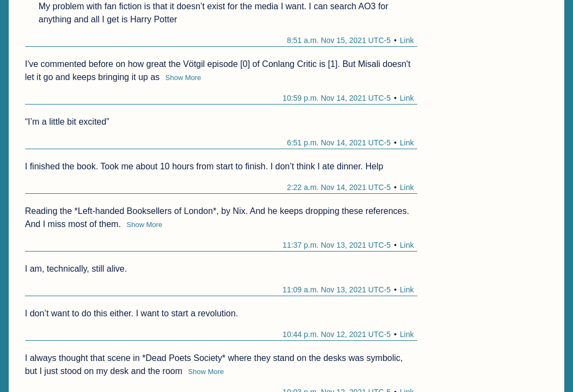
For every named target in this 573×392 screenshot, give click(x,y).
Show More (184, 78)
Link (407, 40)
